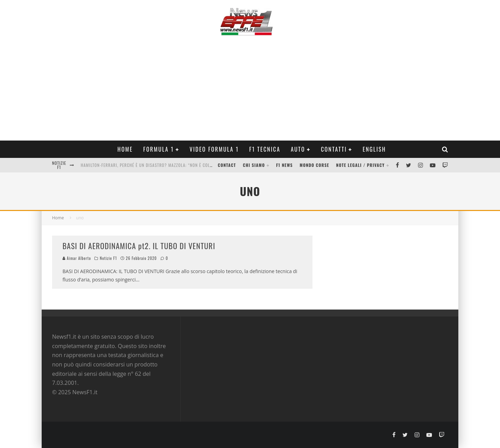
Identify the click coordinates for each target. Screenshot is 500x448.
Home (125, 149)
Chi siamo (254, 165)
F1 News (284, 165)
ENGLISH (374, 149)
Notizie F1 (109, 258)
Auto (298, 149)
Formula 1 (159, 149)
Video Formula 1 (214, 149)
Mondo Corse (314, 165)
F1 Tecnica (265, 149)
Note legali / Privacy (360, 165)
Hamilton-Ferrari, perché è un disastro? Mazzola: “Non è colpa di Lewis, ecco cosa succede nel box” (188, 165)
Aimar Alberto (77, 258)
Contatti (334, 149)
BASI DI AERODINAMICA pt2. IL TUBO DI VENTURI (139, 246)
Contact (227, 165)
